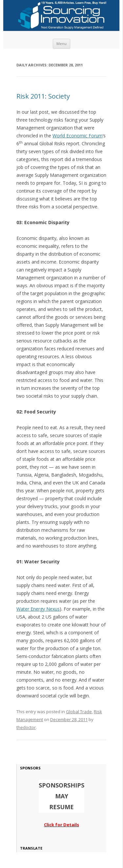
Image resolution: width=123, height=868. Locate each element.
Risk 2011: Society (43, 96)
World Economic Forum (78, 136)
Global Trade (79, 712)
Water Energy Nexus (38, 609)
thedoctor (26, 727)
